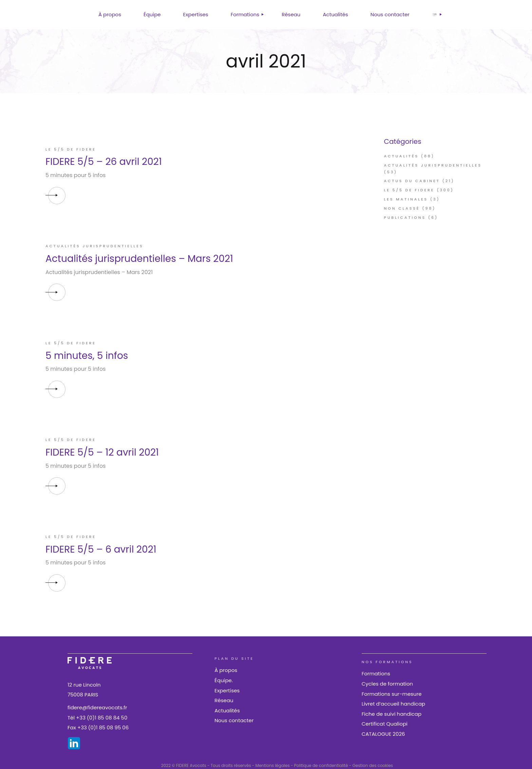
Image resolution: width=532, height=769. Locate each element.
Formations (376, 674)
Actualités (402, 156)
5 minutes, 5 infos (87, 356)
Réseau (224, 700)
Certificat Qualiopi (385, 724)
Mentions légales (273, 765)
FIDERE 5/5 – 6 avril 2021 (101, 549)
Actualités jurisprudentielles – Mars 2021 (139, 259)
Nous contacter (234, 720)
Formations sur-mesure (392, 694)
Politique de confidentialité (321, 765)
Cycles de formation (387, 684)
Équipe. (224, 680)
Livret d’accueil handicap (394, 704)
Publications (405, 217)
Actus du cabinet (412, 181)
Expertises (227, 690)
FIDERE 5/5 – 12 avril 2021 (102, 452)
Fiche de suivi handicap (392, 714)
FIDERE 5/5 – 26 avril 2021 (104, 162)
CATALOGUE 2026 (383, 734)
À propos (226, 670)
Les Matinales (406, 199)
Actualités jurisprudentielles (94, 246)
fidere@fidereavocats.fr (97, 707)
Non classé (402, 208)
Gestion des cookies (373, 765)
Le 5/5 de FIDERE (71, 149)
